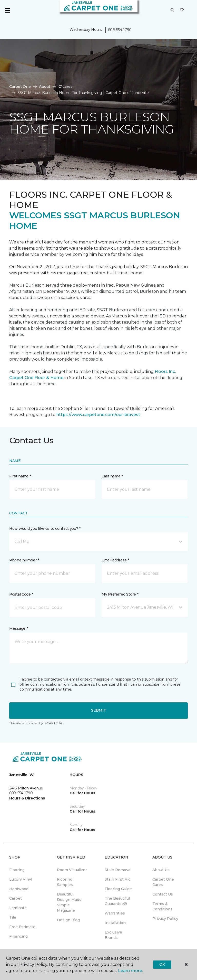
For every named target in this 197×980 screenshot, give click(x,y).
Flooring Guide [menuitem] (118, 889)
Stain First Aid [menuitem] (118, 879)
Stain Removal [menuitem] (118, 870)
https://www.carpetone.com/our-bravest (98, 415)
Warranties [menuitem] (115, 913)
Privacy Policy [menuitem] (165, 919)
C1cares (66, 87)
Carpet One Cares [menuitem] (163, 882)
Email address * (115, 560)
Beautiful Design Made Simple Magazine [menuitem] (69, 902)
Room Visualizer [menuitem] (72, 870)
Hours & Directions (27, 798)
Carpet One (20, 87)
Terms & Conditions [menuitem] (162, 906)
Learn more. (130, 971)
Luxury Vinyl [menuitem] (21, 879)
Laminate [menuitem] (18, 908)
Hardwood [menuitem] (19, 889)
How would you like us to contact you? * (45, 529)
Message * (18, 628)
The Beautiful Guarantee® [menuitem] (117, 901)
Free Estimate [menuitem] (22, 927)
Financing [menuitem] (18, 936)
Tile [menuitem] (13, 917)
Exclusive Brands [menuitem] (113, 935)
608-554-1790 (120, 30)
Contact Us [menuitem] (163, 894)
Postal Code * (21, 594)
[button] (172, 10)
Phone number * (24, 560)
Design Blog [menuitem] (68, 920)
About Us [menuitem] (161, 870)
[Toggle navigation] (7, 10)
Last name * (112, 476)
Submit (98, 710)
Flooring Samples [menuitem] (65, 882)
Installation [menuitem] (115, 923)
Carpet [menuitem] (16, 898)
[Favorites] (182, 10)
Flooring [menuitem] (17, 870)
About (45, 87)
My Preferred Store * (120, 594)
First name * (20, 476)
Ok (162, 964)
